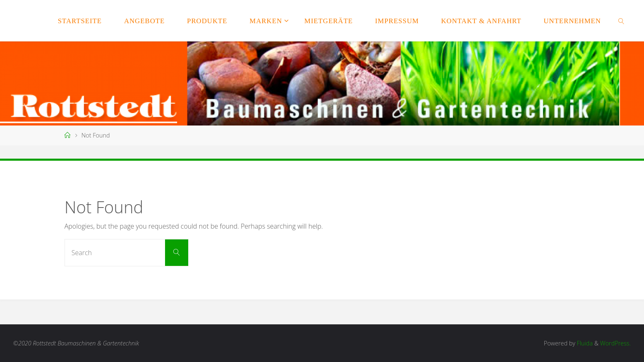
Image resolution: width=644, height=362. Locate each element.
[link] (622, 21)
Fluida (584, 343)
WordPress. (615, 343)
